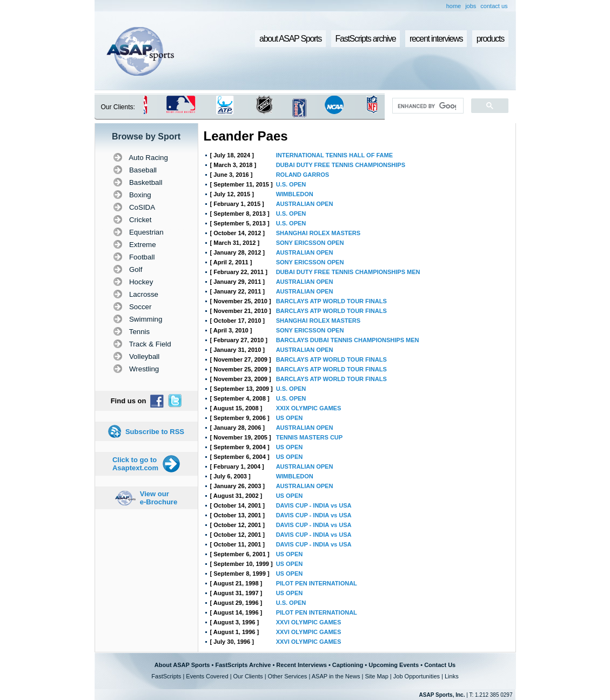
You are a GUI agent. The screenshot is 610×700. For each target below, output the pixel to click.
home (454, 6)
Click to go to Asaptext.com (135, 464)
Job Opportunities (417, 676)
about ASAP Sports (290, 39)
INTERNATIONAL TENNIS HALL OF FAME (334, 155)
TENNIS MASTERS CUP (309, 437)
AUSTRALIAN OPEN (305, 204)
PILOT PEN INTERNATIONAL (317, 583)
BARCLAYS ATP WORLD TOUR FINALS (331, 301)
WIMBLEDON (295, 194)
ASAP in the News (336, 676)
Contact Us (440, 665)
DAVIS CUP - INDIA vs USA (314, 505)
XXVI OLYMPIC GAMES (309, 622)
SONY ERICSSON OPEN (310, 243)
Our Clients (248, 676)
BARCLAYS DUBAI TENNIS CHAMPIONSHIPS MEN (348, 340)
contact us (494, 6)
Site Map (376, 676)
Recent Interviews (301, 665)
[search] (427, 106)
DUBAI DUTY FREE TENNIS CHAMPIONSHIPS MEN (348, 272)
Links (452, 676)
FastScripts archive (366, 39)
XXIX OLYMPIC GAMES (309, 408)
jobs (471, 6)
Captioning (348, 665)
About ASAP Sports (182, 665)
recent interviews (436, 39)
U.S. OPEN (291, 184)
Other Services (288, 676)
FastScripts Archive (243, 665)
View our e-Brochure (159, 498)
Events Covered (207, 676)
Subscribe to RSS (155, 432)
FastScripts (166, 676)
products (490, 39)
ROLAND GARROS (303, 175)
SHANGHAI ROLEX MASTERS (318, 233)
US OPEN (290, 418)
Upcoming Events (394, 665)
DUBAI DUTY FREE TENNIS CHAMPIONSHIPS (341, 165)
